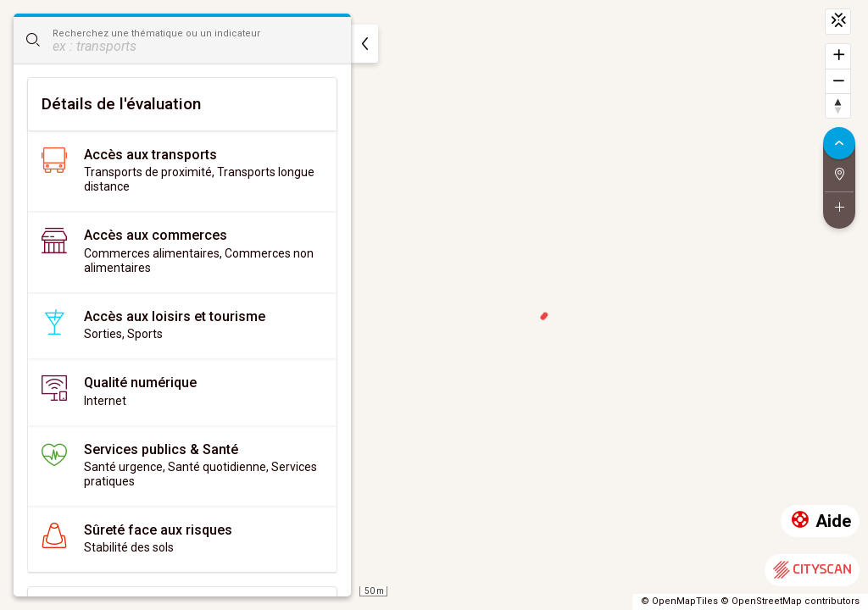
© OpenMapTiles (679, 601)
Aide (820, 521)
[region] (434, 305)
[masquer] (364, 44)
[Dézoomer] (838, 81)
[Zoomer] (838, 56)
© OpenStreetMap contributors (790, 601)
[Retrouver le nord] (838, 105)
